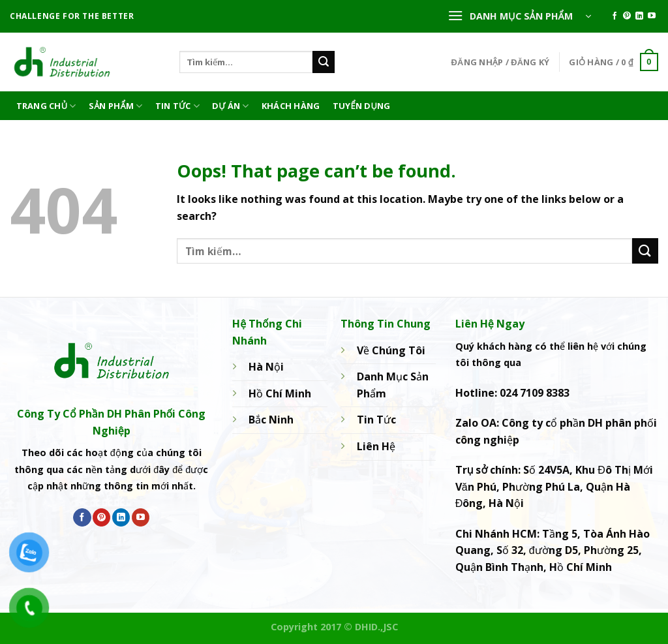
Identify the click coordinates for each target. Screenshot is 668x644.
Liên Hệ (376, 446)
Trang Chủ (46, 106)
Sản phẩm (116, 106)
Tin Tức (177, 106)
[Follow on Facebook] (615, 16)
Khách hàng (291, 106)
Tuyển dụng (362, 106)
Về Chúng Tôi (391, 350)
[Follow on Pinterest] (627, 16)
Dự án (231, 106)
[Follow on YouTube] (652, 16)
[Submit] (324, 62)
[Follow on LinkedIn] (639, 16)
